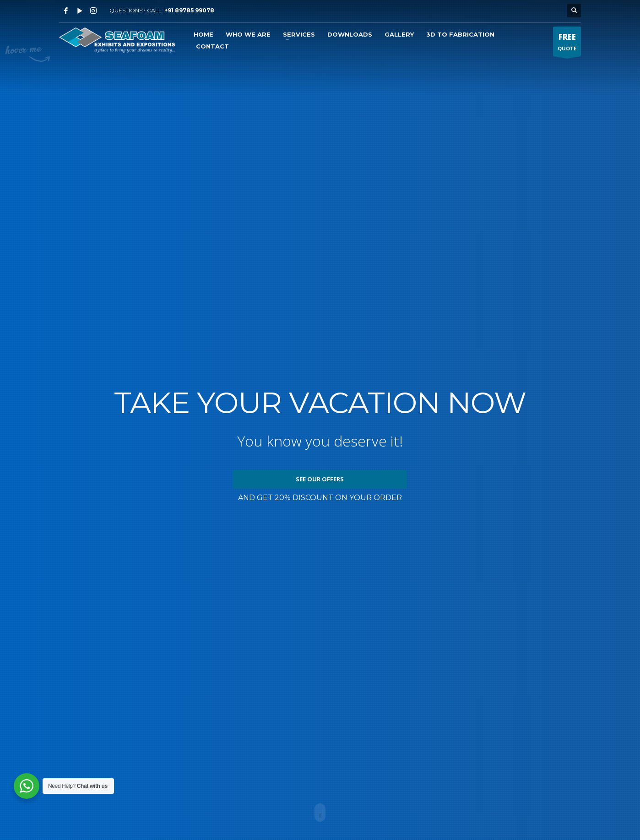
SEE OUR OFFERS (320, 479)
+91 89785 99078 (189, 10)
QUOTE (567, 44)
